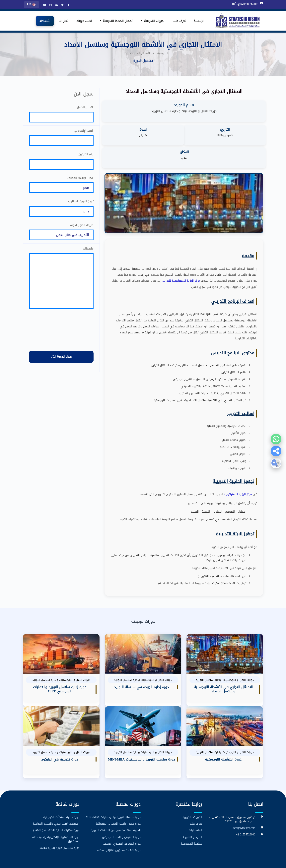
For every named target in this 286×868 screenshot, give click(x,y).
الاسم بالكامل (85, 107)
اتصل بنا (64, 21)
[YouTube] (44, 5)
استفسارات (195, 808)
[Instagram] (50, 5)
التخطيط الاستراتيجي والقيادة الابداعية (56, 801)
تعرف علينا (179, 21)
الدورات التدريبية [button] (154, 21)
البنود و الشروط (192, 815)
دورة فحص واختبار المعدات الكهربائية (118, 801)
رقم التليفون (86, 156)
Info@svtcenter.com (246, 4)
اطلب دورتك (84, 21)
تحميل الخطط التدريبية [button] (117, 21)
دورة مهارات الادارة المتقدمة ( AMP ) (56, 808)
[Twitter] (62, 5)
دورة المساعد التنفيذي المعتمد (122, 821)
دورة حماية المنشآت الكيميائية (61, 795)
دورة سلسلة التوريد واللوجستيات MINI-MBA (113, 795)
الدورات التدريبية (192, 795)
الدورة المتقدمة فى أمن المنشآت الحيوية (116, 808)
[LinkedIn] (56, 5)
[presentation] (61, 338)
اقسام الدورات (140, 53)
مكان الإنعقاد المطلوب (80, 181)
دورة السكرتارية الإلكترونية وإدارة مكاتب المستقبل (55, 817)
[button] (276, 451)
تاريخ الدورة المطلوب (81, 205)
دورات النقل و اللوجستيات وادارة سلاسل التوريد (184, 111)
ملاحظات (88, 255)
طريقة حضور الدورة (82, 230)
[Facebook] (68, 5)
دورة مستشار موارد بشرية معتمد (59, 825)
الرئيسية (199, 21)
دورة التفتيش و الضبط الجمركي (121, 815)
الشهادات (45, 21)
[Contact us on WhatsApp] (276, 439)
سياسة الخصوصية (191, 821)
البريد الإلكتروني (84, 132)
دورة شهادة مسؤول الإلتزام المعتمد (118, 828)
